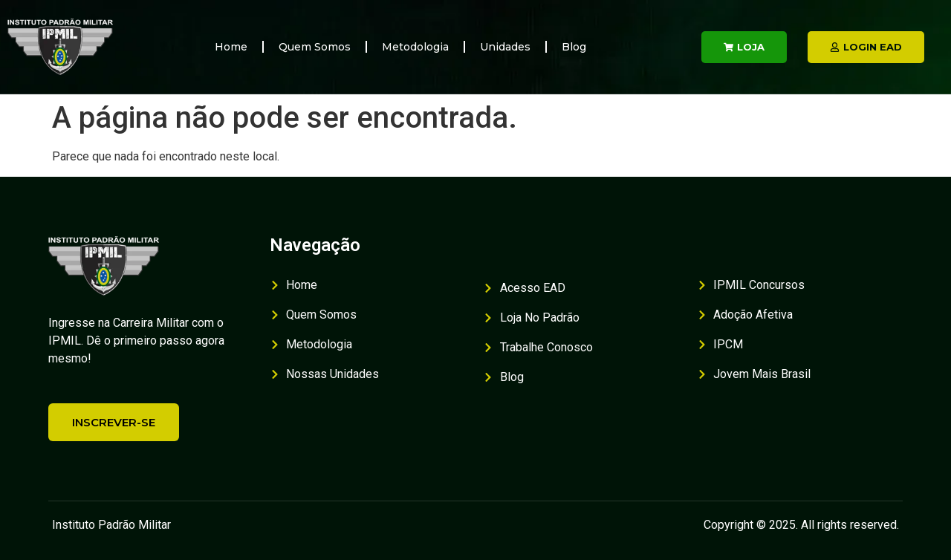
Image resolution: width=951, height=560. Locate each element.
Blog (574, 47)
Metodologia (415, 47)
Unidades (505, 47)
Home (231, 47)
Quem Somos (315, 47)
